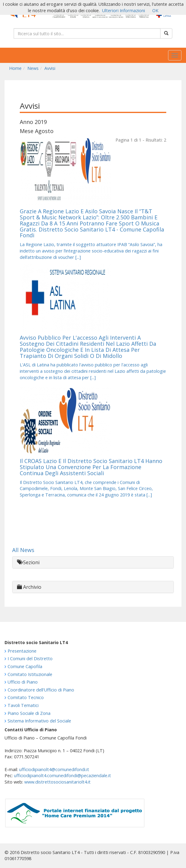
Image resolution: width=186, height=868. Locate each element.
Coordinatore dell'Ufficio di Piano (41, 690)
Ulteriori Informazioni (124, 10)
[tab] (93, 563)
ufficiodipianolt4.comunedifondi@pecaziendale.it (62, 775)
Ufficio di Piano (23, 682)
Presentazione (22, 651)
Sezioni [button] (28, 562)
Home (15, 68)
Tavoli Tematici (23, 705)
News (33, 68)
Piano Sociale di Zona (29, 713)
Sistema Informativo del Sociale (39, 721)
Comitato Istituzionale (30, 674)
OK (155, 10)
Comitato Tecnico (26, 697)
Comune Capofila (25, 666)
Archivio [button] (29, 587)
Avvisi (50, 68)
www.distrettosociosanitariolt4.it (57, 782)
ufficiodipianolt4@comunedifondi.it (54, 769)
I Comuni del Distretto (30, 659)
